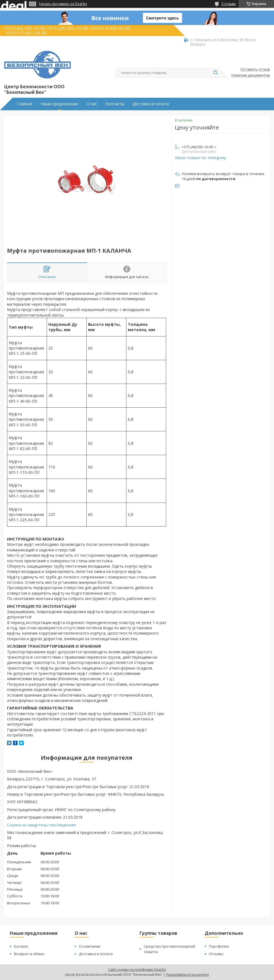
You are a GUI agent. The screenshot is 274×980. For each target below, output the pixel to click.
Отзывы (216, 954)
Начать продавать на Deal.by (63, 4)
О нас (92, 104)
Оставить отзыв (255, 70)
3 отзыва (229, 4)
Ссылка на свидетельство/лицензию (42, 825)
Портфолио (219, 946)
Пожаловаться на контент (187, 975)
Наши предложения (59, 104)
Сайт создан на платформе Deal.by (137, 970)
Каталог (21, 946)
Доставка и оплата (151, 104)
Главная (25, 104)
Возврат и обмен (29, 954)
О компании (90, 946)
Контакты (115, 104)
